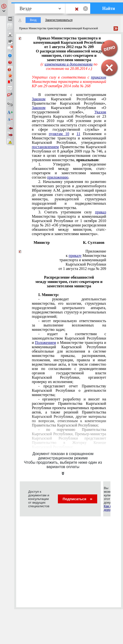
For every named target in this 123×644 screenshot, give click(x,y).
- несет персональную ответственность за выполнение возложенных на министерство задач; (69, 325)
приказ (101, 212)
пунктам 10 (59, 134)
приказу (75, 256)
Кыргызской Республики (86, 264)
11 (78, 134)
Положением (45, 343)
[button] (4, 8)
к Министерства (86, 256)
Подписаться (78, 499)
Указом (100, 112)
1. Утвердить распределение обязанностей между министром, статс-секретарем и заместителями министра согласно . (69, 171)
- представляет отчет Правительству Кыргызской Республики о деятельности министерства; (69, 390)
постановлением (45, 147)
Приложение (96, 251)
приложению (58, 177)
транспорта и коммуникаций (83, 260)
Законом (39, 99)
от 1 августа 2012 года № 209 (82, 269)
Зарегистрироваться (59, 20)
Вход (33, 20)
